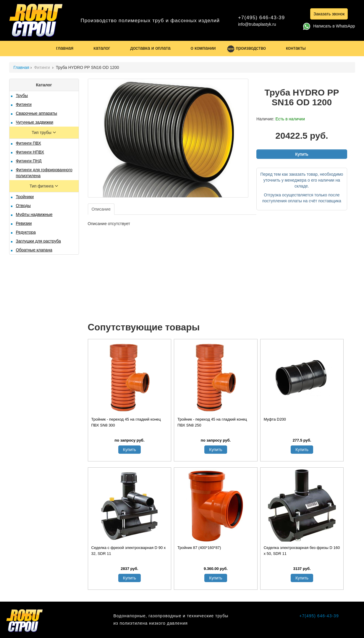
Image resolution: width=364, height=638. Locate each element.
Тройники (25, 197)
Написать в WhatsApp (329, 26)
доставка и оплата (150, 48)
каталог (102, 48)
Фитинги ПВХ (29, 143)
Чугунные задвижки (35, 122)
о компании (203, 48)
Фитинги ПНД (29, 161)
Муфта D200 (275, 419)
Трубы (22, 96)
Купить (302, 154)
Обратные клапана (34, 250)
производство (246, 48)
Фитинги (42, 67)
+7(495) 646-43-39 (261, 18)
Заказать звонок (329, 14)
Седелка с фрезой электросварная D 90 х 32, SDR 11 (129, 551)
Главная (21, 67)
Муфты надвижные (34, 214)
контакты (296, 48)
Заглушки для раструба (38, 241)
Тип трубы (42, 133)
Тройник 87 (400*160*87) (199, 548)
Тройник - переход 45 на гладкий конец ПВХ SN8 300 (126, 422)
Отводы (23, 206)
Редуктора (26, 232)
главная (65, 48)
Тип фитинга (42, 186)
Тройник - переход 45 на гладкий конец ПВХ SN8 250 (212, 422)
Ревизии (24, 223)
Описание (101, 209)
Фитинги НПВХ (30, 152)
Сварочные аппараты (37, 113)
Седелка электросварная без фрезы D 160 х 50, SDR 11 (302, 551)
